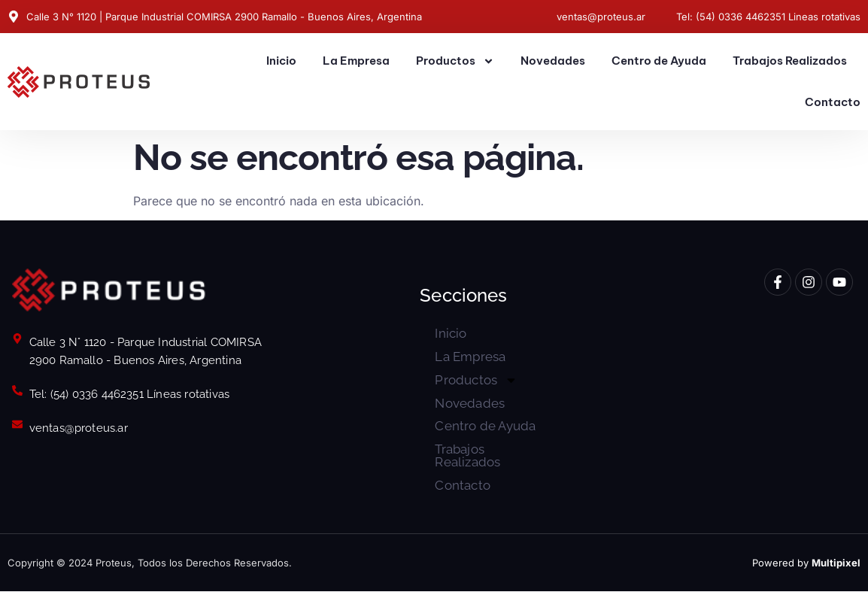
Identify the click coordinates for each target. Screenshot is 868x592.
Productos (455, 61)
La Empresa (356, 61)
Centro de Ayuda (659, 61)
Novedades (553, 61)
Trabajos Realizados (790, 61)
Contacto (833, 102)
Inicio (281, 61)
